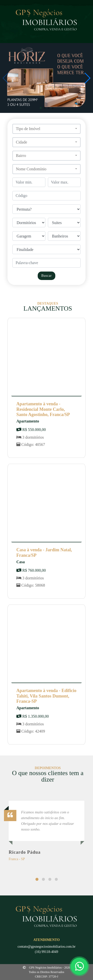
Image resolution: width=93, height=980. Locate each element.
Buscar (47, 276)
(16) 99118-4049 (47, 952)
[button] (41, 108)
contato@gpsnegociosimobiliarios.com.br (47, 947)
